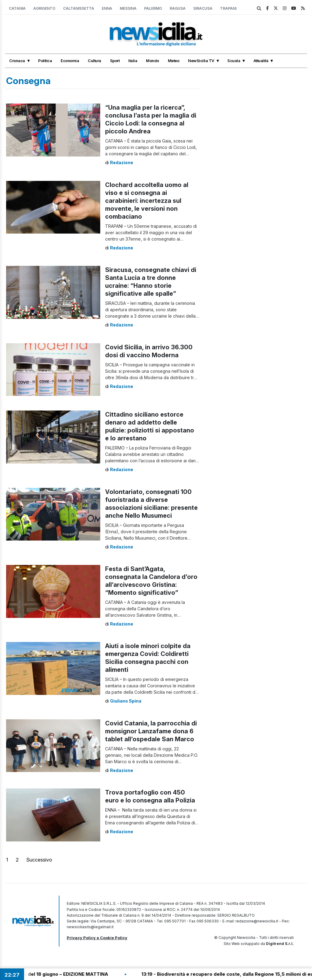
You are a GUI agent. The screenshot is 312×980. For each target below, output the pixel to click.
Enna (107, 8)
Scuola (234, 61)
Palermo (153, 8)
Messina (128, 8)
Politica (45, 61)
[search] (259, 9)
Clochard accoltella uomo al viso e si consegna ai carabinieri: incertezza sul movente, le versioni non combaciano (147, 201)
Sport (115, 61)
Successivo (39, 860)
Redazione (122, 162)
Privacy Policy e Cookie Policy (97, 938)
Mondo (152, 61)
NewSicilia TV (201, 61)
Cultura (94, 61)
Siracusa (203, 8)
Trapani (228, 8)
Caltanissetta (79, 8)
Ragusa (178, 8)
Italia (133, 61)
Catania (17, 8)
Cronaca (17, 61)
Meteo (174, 61)
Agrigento (44, 8)
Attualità (261, 61)
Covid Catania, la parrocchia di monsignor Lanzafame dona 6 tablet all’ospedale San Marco (151, 731)
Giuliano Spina (126, 701)
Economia (70, 61)
